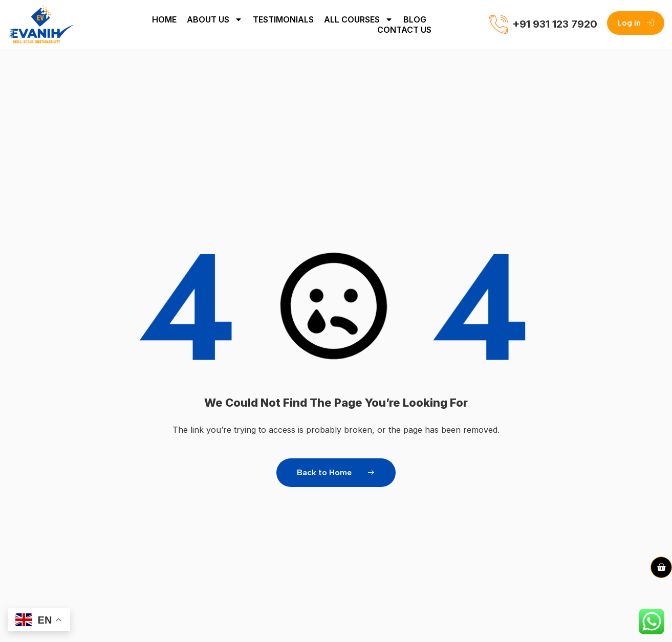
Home (164, 19)
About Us (215, 19)
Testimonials (283, 19)
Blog (415, 19)
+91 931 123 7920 (555, 24)
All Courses (359, 19)
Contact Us (404, 30)
